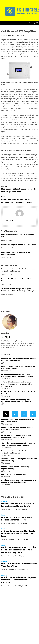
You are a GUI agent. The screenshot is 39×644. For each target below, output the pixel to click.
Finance (4, 515)
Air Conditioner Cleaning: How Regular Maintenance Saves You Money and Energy (18, 290)
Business (4, 529)
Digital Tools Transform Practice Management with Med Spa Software (19, 429)
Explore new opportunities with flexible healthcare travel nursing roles (16, 436)
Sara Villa (25, 35)
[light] (35, 23)
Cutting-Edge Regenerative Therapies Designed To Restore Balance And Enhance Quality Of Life (18, 384)
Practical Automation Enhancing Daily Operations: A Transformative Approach (17, 401)
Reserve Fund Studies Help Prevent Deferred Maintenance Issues (17, 519)
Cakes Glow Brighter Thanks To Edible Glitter (18, 245)
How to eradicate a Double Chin (13, 474)
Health (3, 545)
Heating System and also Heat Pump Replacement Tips (15, 468)
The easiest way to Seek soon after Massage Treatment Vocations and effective (18, 444)
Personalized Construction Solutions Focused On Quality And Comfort (19, 270)
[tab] (6, 414)
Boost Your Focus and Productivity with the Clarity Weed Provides (18, 421)
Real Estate (5, 501)
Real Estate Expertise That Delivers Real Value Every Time (19, 393)
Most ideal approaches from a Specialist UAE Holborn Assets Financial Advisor (18, 481)
